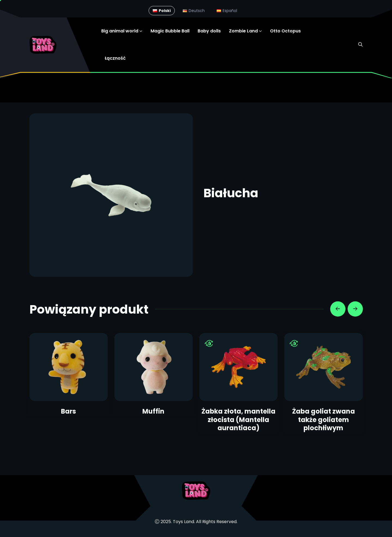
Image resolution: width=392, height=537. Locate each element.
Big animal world (120, 31)
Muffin (153, 411)
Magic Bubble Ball (170, 31)
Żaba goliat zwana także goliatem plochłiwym (324, 420)
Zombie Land (243, 31)
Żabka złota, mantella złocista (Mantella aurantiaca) (238, 420)
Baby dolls (209, 31)
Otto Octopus (285, 31)
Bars (68, 411)
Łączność (115, 58)
